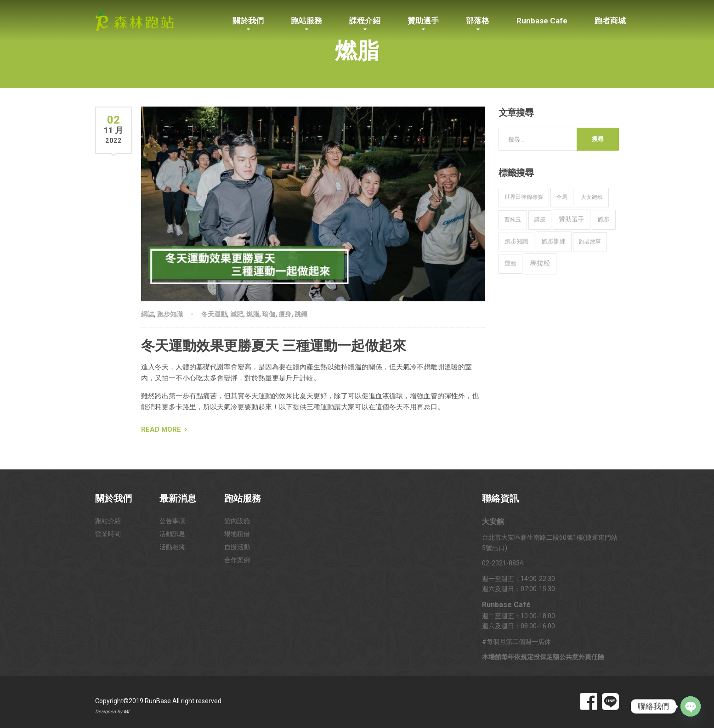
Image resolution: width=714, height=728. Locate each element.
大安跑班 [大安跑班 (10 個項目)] (592, 197)
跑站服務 (306, 21)
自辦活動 (237, 547)
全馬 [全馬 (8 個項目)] (562, 197)
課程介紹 (365, 21)
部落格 (478, 21)
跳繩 (301, 314)
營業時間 (108, 534)
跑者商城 (610, 21)
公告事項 (172, 521)
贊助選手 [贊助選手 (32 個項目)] (572, 219)
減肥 (237, 314)
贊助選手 (423, 21)
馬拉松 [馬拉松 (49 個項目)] (540, 263)
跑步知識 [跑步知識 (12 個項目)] (516, 241)
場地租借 (237, 534)
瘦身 (285, 314)
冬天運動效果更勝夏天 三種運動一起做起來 (274, 346)
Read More (161, 429)
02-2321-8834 (503, 563)
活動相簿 (172, 547)
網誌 (147, 314)
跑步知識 (170, 314)
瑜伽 (269, 314)
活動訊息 (172, 534)
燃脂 (253, 314)
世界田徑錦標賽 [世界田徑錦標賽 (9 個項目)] (524, 197)
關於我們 (248, 21)
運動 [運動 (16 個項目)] (510, 263)
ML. (128, 712)
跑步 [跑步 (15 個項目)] (604, 219)
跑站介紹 (108, 521)
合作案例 (237, 560)
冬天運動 (214, 314)
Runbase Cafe (542, 21)
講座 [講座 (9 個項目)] (540, 220)
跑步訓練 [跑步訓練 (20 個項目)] (554, 241)
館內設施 (237, 521)
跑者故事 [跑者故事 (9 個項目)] (590, 242)
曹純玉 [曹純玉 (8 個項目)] (513, 220)
